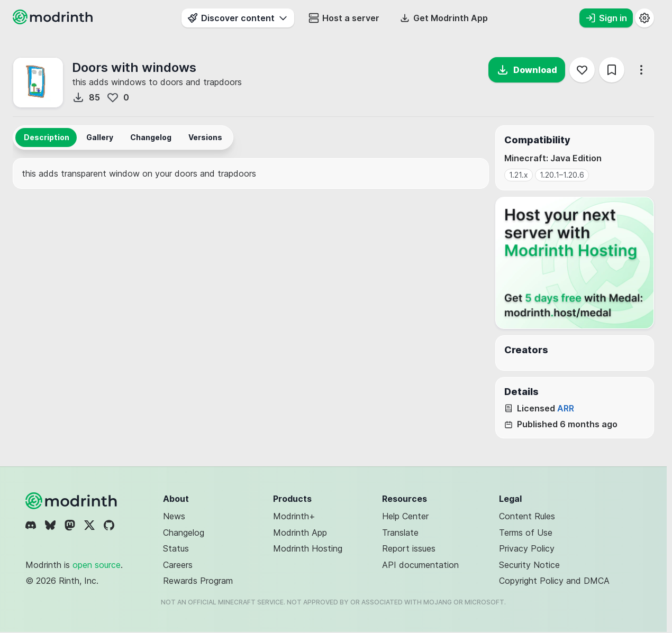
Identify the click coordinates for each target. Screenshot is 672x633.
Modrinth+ (294, 516)
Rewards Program (198, 581)
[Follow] (582, 70)
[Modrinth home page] (54, 21)
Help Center (405, 516)
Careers (178, 565)
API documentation (420, 565)
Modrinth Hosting (308, 548)
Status (176, 548)
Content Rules (527, 516)
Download (527, 70)
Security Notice (529, 565)
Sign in (606, 18)
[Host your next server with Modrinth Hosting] (575, 263)
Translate (400, 533)
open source (97, 565)
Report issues (409, 548)
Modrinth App (300, 533)
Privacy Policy (527, 548)
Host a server (344, 18)
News (174, 516)
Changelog (184, 533)
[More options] (641, 70)
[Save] (612, 70)
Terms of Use (526, 533)
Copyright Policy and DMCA (554, 581)
